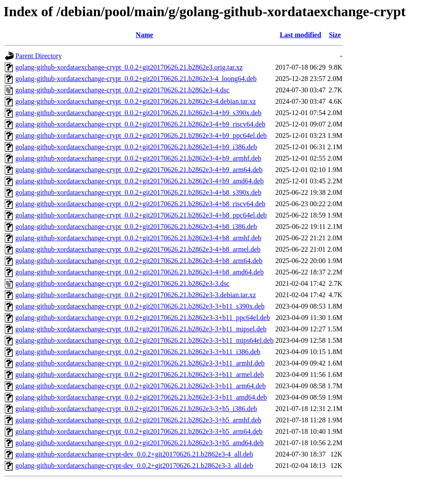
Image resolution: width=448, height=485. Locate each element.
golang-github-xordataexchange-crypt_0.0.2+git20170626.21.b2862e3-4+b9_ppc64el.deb (141, 135)
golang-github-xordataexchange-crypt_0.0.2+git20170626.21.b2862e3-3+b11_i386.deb (138, 352)
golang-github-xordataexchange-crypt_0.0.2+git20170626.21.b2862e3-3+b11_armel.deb (140, 374)
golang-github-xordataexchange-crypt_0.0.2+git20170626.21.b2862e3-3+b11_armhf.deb (140, 363)
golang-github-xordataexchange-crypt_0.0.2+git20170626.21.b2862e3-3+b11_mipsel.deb (141, 329)
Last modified (300, 35)
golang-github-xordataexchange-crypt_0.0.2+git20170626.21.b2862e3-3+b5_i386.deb (136, 409)
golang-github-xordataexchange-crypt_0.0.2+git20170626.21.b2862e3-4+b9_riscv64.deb (140, 124)
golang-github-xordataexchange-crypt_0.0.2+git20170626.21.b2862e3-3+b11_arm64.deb (140, 386)
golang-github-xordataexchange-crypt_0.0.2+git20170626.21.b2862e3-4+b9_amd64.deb (140, 181)
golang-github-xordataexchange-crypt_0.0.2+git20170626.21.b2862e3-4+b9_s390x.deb (138, 113)
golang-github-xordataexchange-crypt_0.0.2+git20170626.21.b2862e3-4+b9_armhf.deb (138, 158)
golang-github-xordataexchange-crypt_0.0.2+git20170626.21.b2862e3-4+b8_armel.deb (138, 249)
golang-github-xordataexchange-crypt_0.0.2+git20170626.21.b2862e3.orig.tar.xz (129, 67)
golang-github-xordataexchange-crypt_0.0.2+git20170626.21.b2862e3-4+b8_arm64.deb (139, 261)
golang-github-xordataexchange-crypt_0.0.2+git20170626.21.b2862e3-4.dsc (122, 90)
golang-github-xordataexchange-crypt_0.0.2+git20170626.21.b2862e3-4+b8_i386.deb (136, 227)
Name (144, 35)
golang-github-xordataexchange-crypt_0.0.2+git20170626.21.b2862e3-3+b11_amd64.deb (141, 397)
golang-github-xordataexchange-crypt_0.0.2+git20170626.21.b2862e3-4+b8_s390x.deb (138, 192)
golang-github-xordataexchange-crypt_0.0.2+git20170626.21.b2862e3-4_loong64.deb (136, 79)
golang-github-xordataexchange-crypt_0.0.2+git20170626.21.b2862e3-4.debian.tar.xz (136, 101)
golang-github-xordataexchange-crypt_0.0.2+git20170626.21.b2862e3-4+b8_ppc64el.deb (141, 215)
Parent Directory (38, 56)
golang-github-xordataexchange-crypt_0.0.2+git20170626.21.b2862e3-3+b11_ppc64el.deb (143, 318)
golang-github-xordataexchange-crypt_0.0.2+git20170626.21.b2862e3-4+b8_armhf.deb (138, 238)
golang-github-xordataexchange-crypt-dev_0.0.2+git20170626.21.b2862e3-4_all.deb (134, 454)
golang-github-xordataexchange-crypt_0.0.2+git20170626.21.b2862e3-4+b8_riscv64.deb (140, 204)
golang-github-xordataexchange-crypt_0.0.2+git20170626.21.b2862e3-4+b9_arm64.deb (139, 170)
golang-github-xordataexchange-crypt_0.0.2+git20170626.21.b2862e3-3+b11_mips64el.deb (144, 340)
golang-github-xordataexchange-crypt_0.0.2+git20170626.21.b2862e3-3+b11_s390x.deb (140, 306)
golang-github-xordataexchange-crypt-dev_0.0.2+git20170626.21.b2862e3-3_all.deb (134, 466)
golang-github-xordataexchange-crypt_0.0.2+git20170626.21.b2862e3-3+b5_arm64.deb (139, 431)
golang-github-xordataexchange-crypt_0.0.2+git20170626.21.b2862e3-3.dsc (122, 283)
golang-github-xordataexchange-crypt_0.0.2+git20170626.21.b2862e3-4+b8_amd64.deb (140, 272)
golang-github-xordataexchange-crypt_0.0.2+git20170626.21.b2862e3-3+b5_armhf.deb (138, 420)
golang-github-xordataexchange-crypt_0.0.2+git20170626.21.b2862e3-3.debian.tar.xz (136, 295)
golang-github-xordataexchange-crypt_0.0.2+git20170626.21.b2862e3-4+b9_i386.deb (136, 147)
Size (335, 35)
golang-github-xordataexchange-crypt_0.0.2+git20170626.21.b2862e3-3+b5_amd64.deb (140, 443)
